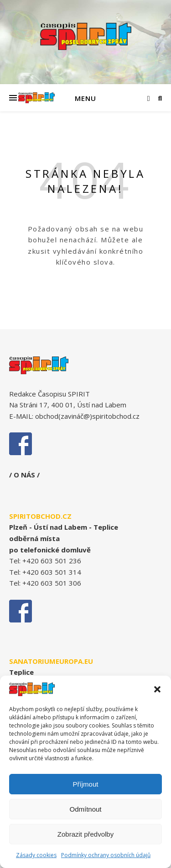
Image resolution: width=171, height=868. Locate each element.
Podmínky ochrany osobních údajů (106, 855)
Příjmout (86, 784)
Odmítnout (85, 809)
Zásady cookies (36, 855)
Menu (85, 98)
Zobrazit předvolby (85, 834)
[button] (157, 689)
